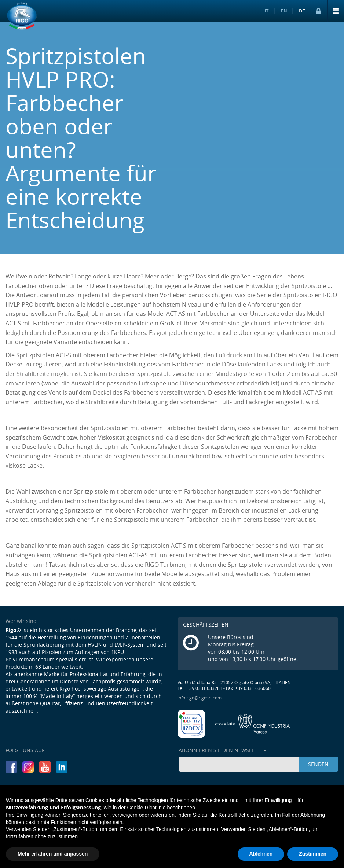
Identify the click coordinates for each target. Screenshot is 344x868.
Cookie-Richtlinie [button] (147, 808)
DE (302, 11)
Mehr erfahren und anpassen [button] (53, 854)
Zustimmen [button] (313, 854)
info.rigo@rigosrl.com (200, 698)
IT (267, 11)
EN (284, 11)
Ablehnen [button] (261, 854)
